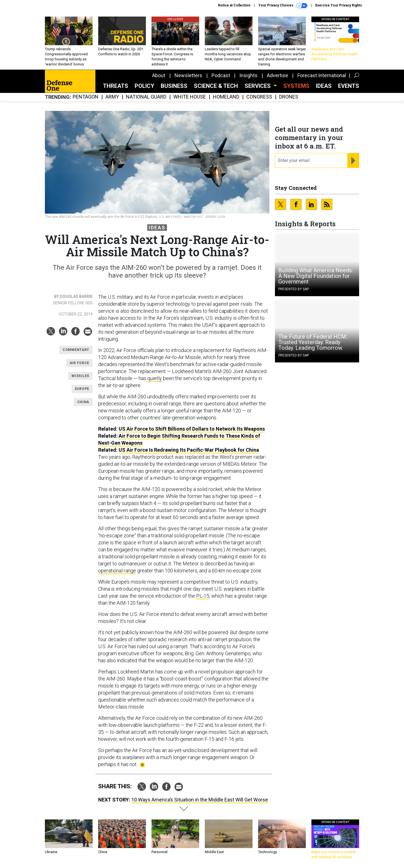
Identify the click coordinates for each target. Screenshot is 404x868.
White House (190, 97)
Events (349, 86)
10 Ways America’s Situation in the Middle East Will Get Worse (200, 800)
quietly (155, 378)
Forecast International (322, 75)
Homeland (226, 97)
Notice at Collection (234, 5)
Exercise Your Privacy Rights (339, 5)
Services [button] (258, 86)
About (159, 75)
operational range (117, 571)
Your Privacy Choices (283, 6)
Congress (259, 97)
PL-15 (203, 596)
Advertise (277, 75)
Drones (289, 97)
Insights (248, 75)
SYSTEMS (296, 86)
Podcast (221, 75)
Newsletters (188, 75)
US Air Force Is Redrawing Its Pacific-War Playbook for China (189, 450)
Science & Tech (216, 86)
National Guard (146, 97)
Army (112, 97)
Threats (116, 86)
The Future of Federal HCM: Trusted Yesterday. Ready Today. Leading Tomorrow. (313, 342)
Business (174, 86)
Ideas (324, 86)
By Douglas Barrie (73, 296)
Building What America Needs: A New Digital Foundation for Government (316, 276)
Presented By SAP (294, 289)
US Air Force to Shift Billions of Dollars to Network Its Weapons (192, 429)
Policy (144, 86)
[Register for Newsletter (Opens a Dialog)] (353, 161)
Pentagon (86, 97)
